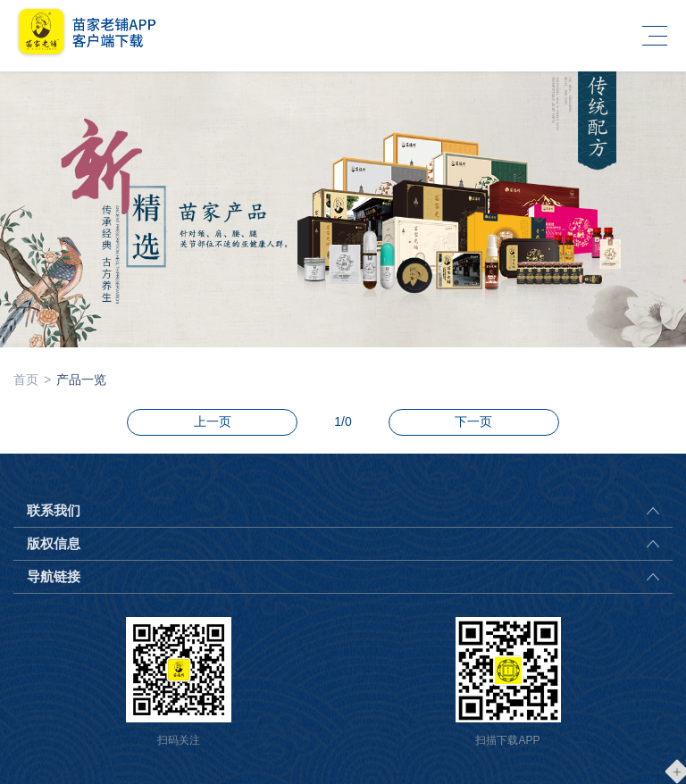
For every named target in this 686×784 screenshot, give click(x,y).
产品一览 (81, 379)
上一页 (213, 421)
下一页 (473, 421)
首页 (26, 379)
